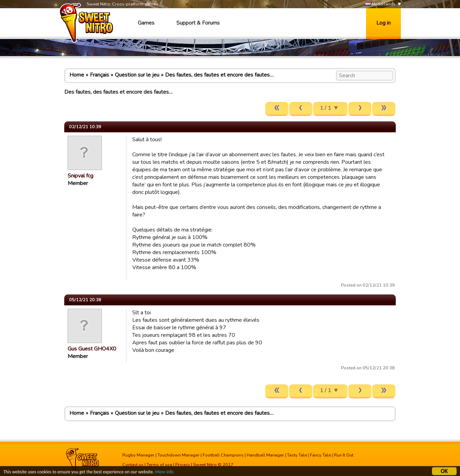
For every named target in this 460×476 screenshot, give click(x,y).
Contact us (133, 465)
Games (146, 23)
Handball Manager (265, 455)
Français (99, 75)
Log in (383, 23)
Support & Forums (198, 23)
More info (164, 473)
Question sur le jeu (137, 75)
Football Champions (223, 455)
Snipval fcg (80, 176)
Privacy (183, 465)
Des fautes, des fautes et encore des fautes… (219, 75)
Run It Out (344, 455)
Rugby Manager (138, 455)
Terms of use (159, 465)
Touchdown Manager (179, 455)
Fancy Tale (320, 455)
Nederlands (380, 4)
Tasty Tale (297, 455)
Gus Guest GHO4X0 (92, 349)
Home (77, 75)
